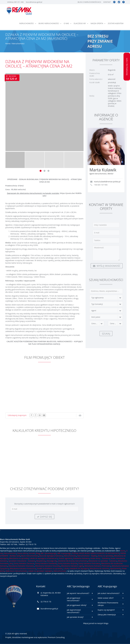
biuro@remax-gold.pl (34, 2)
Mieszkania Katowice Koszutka (48, 566)
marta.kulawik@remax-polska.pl (107, 182)
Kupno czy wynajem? (106, 610)
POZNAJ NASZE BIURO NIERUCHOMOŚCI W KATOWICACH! (96, 553)
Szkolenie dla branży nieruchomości (73, 561)
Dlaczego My (81, 23)
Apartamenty (115, 568)
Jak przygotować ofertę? (77, 605)
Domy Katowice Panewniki (46, 563)
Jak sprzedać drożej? (75, 617)
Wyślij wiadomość (107, 266)
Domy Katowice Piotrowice (89, 563)
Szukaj (106, 334)
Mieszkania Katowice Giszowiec (21, 566)
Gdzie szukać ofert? (106, 598)
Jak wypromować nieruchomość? (74, 611)
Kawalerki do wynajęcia (79, 568)
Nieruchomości (28, 23)
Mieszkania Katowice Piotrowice (98, 566)
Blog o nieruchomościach (89, 2)
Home (8, 44)
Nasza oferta (98, 23)
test (11, 563)
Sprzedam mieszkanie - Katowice (22, 561)
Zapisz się (44, 517)
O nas (67, 23)
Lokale (66, 568)
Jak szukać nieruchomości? (109, 593)
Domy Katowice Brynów (68, 563)
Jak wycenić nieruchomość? (78, 593)
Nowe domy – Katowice (100, 558)
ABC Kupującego (64, 553)
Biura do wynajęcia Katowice (51, 556)
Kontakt (107, 2)
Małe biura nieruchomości (16, 571)
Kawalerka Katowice (81, 558)
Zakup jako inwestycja (107, 615)
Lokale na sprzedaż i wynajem (40, 571)
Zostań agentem (116, 23)
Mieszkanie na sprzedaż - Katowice (103, 561)
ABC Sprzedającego (48, 553)
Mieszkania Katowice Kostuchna (23, 568)
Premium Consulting (56, 637)
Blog (38, 553)
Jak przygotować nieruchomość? (74, 599)
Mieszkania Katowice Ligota (72, 566)
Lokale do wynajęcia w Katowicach (44, 558)
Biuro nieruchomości (50, 23)
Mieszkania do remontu (99, 568)
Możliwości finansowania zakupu (108, 604)
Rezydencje (41, 561)
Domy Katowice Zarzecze (24, 563)
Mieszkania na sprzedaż (19, 558)
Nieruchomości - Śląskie (87, 556)
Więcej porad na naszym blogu (96, 623)
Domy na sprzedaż (105, 556)
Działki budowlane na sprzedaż (50, 568)
